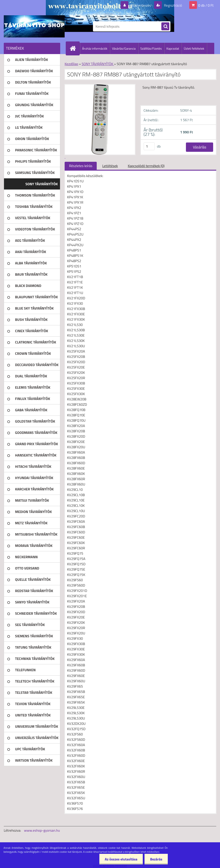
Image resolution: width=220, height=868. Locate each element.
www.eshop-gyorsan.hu (42, 830)
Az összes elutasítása (121, 859)
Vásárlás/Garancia (124, 48)
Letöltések (110, 166)
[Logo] (34, 26)
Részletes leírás (81, 166)
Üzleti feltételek (194, 48)
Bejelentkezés (141, 5)
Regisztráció (173, 5)
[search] (165, 27)
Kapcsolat (173, 48)
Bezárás (156, 859)
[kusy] (149, 146)
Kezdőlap (71, 64)
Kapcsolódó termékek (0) (146, 166)
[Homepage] (75, 48)
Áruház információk (95, 48)
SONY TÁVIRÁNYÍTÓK (98, 64)
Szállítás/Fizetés (151, 48)
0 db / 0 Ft (206, 5)
